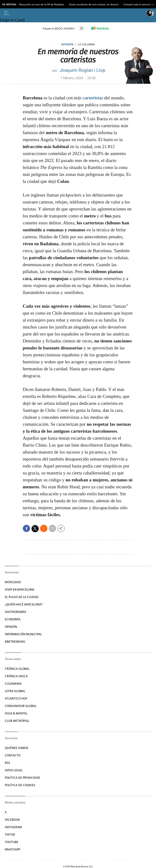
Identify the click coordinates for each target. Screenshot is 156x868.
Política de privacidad (22, 778)
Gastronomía (16, 612)
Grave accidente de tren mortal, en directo (94, 4)
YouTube (12, 842)
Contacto (13, 755)
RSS (7, 763)
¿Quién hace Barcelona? (24, 604)
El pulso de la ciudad (22, 597)
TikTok (10, 835)
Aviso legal (14, 770)
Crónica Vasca (16, 676)
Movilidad (13, 582)
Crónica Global (17, 669)
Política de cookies (20, 785)
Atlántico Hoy (16, 698)
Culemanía (13, 684)
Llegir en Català (12, 20)
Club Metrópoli (17, 721)
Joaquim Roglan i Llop (82, 70)
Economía (13, 619)
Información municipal (23, 634)
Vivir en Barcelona (20, 590)
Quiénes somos (17, 748)
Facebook (12, 820)
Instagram (13, 827)
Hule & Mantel (16, 713)
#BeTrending (15, 642)
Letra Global (15, 691)
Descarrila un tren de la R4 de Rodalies (42, 4)
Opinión (67, 44)
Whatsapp (12, 849)
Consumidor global (21, 706)
